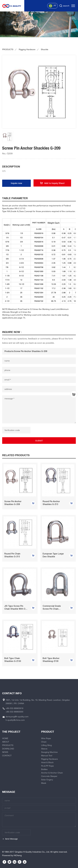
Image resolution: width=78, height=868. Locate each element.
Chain (44, 742)
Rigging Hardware (27, 49)
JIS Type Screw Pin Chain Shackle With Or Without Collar (15, 609)
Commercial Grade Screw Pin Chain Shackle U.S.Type (52, 609)
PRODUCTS (8, 49)
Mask (44, 783)
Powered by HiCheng (12, 855)
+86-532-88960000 (14, 712)
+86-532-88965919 (14, 708)
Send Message (11, 839)
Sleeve (44, 749)
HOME (5, 738)
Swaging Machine (49, 752)
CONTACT (7, 756)
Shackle (45, 49)
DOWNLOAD (8, 749)
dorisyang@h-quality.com (17, 717)
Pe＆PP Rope (47, 766)
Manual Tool (47, 756)
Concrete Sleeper (49, 776)
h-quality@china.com (15, 720)
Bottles (44, 769)
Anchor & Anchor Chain (52, 773)
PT (53, 6)
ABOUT (6, 742)
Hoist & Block (47, 762)
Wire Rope (46, 738)
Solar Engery (47, 780)
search (66, 6)
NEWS (5, 752)
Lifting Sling (46, 745)
